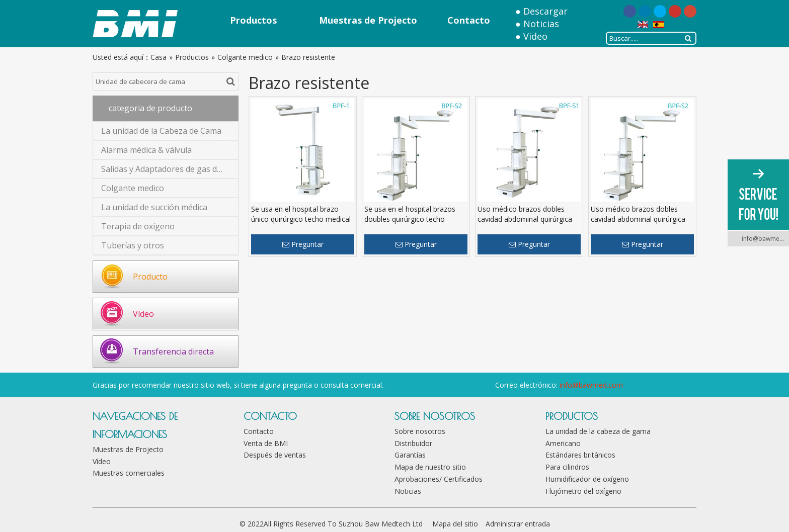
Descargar (545, 11)
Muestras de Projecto (128, 449)
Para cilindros (567, 467)
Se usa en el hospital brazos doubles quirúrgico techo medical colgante (410, 219)
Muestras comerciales (129, 473)
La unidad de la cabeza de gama (598, 431)
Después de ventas (275, 455)
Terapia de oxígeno (138, 226)
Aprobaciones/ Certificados (439, 479)
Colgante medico (133, 188)
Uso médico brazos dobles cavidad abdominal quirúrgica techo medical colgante (525, 219)
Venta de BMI (266, 443)
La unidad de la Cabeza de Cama (161, 131)
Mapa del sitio (455, 524)
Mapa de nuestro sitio (430, 467)
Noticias (541, 24)
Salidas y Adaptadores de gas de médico (170, 169)
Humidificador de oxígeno (587, 479)
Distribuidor (413, 443)
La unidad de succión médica (154, 207)
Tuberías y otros (133, 245)
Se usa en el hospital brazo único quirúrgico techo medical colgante (301, 219)
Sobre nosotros (420, 431)
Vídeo (143, 314)
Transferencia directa (173, 351)
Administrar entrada (518, 524)
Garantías (410, 455)
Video (535, 36)
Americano (563, 443)
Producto (150, 277)
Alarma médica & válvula (146, 150)
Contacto (259, 431)
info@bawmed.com (591, 385)
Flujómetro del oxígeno (583, 491)
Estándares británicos (580, 455)
